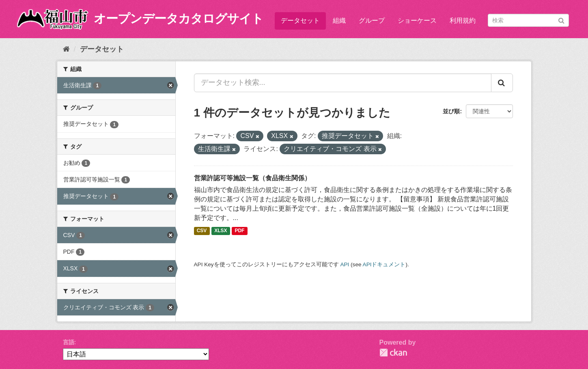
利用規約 (463, 20)
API (345, 264)
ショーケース (417, 20)
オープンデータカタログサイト (179, 18)
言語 (69, 342)
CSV (202, 231)
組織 (339, 20)
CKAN (393, 353)
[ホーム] (66, 49)
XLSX (221, 231)
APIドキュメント (384, 264)
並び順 (451, 111)
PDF (239, 231)
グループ (372, 20)
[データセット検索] (528, 20)
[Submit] (561, 20)
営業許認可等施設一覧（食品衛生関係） (252, 178)
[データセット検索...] (343, 83)
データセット (300, 20)
